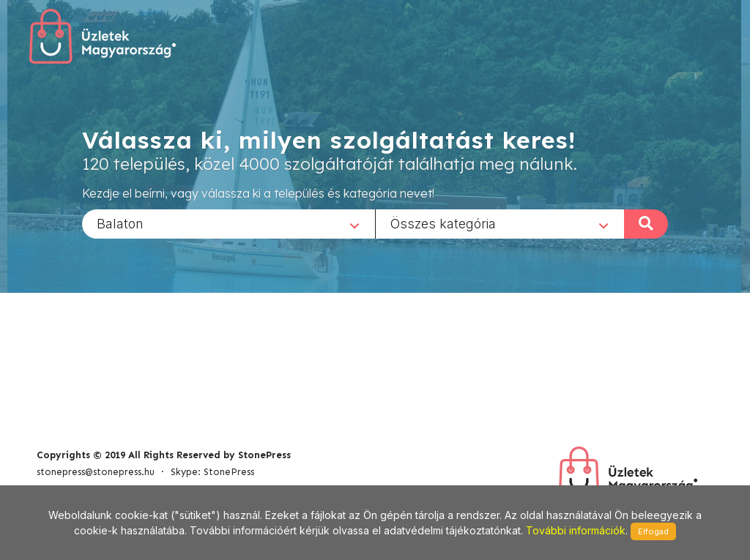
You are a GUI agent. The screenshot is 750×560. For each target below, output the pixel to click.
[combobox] (229, 223)
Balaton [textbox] (120, 223)
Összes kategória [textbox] (443, 223)
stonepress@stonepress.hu (96, 472)
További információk (576, 530)
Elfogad (653, 531)
